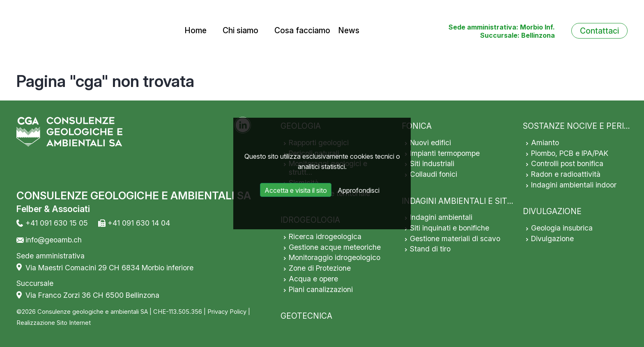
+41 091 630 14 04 (139, 223)
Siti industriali (432, 163)
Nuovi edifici (430, 143)
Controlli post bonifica (567, 163)
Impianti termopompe (445, 153)
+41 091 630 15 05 (57, 223)
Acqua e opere (313, 279)
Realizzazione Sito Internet (54, 323)
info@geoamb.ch (54, 240)
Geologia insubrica (562, 228)
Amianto (545, 143)
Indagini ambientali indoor (574, 185)
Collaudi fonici (434, 174)
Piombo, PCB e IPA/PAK (570, 153)
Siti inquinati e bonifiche (450, 228)
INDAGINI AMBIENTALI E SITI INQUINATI (477, 201)
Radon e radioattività (566, 174)
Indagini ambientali (441, 217)
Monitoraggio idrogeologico (335, 257)
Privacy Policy (227, 312)
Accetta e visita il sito (296, 190)
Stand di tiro (430, 249)
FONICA (417, 126)
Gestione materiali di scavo (455, 239)
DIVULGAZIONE (552, 211)
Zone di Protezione (320, 268)
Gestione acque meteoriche (335, 247)
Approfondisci (359, 190)
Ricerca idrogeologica (325, 236)
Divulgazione (552, 239)
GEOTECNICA (306, 316)
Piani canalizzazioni (321, 289)
